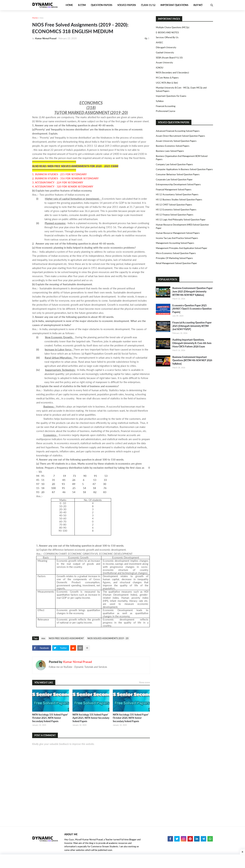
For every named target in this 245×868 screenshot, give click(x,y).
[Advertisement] (91, 68)
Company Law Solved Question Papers (174, 164)
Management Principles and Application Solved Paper (182, 248)
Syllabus (160, 101)
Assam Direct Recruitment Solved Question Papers (180, 136)
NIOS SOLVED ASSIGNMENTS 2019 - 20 (108, 638)
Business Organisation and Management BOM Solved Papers (182, 158)
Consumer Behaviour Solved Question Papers (178, 174)
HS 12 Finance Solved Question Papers (175, 215)
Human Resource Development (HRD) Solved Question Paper (182, 226)
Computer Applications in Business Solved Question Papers (184, 169)
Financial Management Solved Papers (174, 189)
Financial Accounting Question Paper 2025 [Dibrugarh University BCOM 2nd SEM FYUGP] (192, 326)
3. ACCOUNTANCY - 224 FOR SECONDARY (58, 182)
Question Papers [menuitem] (102, 5)
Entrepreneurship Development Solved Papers (178, 184)
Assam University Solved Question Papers (176, 141)
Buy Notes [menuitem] (200, 5)
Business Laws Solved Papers (170, 151)
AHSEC (160, 42)
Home (35, 18)
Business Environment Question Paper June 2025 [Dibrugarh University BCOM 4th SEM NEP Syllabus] (192, 291)
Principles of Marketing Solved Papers (174, 258)
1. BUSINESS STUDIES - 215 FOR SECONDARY (59, 174)
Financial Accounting (166, 106)
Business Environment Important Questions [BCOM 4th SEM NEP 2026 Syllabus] (192, 360)
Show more (144, 682)
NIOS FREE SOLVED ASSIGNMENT (66, 638)
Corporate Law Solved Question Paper (174, 179)
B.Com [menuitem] (82, 5)
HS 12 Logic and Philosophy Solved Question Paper (181, 220)
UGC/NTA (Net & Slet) (167, 83)
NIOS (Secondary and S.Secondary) (172, 73)
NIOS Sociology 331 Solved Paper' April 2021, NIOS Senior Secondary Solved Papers (91, 718)
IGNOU (160, 68)
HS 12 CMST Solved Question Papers (174, 205)
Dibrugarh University (166, 47)
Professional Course (166, 111)
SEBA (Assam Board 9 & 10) (169, 58)
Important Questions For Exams (171, 96)
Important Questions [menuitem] (174, 5)
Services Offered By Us (167, 37)
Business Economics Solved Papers (173, 146)
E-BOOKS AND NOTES (167, 32)
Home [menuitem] (69, 5)
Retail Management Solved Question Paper (176, 263)
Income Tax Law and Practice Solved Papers (177, 238)
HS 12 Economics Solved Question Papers (176, 210)
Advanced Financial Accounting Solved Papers (178, 131)
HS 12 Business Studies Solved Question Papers (179, 200)
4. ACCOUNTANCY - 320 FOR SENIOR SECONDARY (63, 186)
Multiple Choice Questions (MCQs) (173, 27)
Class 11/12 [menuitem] (148, 5)
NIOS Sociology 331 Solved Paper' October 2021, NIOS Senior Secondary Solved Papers (50, 718)
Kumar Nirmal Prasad (77, 662)
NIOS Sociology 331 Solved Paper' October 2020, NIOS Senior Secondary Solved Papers (131, 718)
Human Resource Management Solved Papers (178, 233)
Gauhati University (165, 52)
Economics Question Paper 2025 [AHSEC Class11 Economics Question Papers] (192, 309)
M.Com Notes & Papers (167, 78)
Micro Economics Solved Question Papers (176, 253)
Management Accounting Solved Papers (175, 243)
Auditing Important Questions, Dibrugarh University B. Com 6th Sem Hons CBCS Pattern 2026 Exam (192, 343)
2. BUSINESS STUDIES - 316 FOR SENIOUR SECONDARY (65, 178)
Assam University (164, 62)
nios (42, 18)
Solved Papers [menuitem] (127, 5)
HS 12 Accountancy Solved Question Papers (177, 194)
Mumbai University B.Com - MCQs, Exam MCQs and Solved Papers (181, 89)
